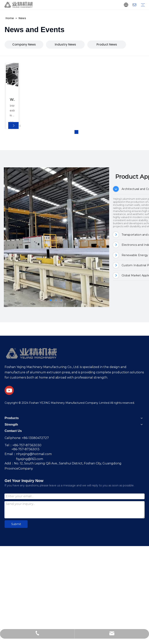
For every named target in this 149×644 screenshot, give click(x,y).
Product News (107, 44)
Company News (24, 44)
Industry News (65, 44)
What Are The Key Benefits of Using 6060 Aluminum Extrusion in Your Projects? (13, 100)
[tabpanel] (13, 96)
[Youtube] (9, 390)
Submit (16, 524)
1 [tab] (76, 132)
